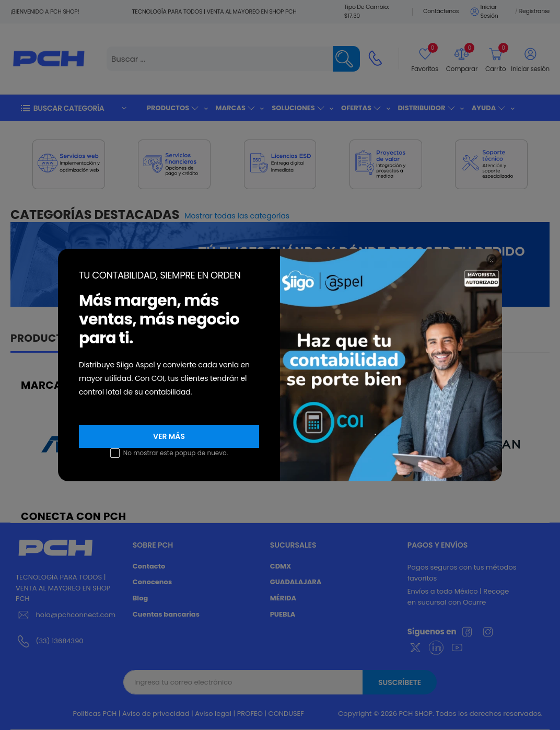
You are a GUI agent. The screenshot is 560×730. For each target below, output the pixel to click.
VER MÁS (169, 436)
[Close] (492, 259)
